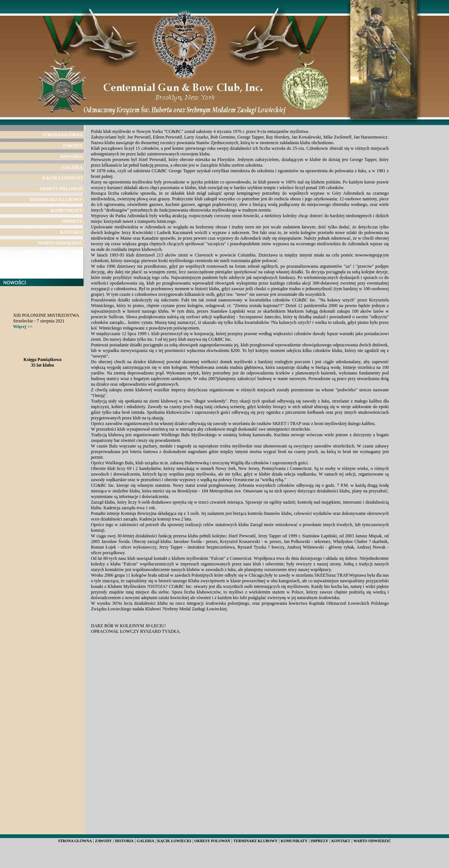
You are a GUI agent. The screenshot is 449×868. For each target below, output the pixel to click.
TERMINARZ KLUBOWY (56, 200)
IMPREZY (72, 221)
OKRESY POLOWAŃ (61, 189)
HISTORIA (71, 157)
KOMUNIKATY (67, 210)
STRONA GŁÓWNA (62, 135)
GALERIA (72, 167)
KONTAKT (71, 232)
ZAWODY (73, 146)
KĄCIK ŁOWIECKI (62, 178)
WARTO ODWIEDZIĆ (60, 243)
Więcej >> (23, 327)
